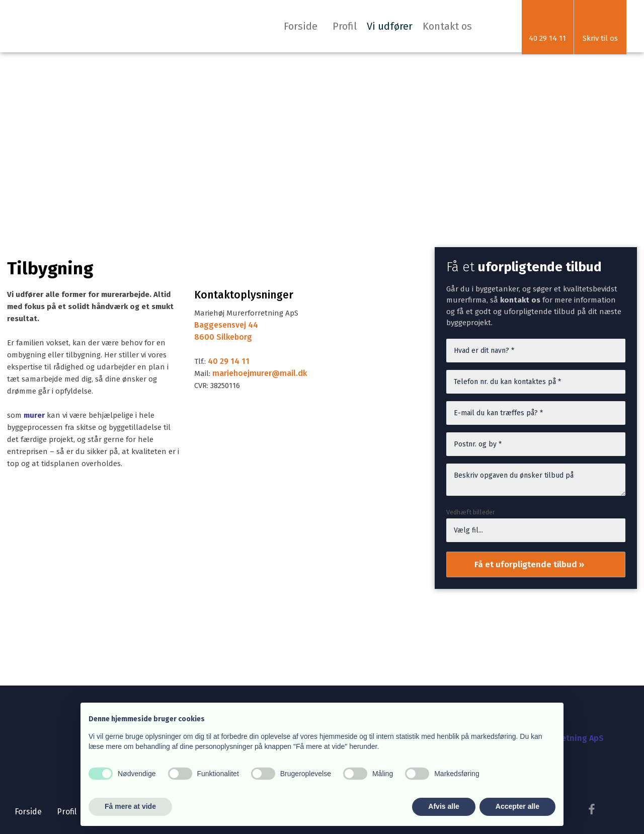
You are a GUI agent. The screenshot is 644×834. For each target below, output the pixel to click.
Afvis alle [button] (444, 806)
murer (34, 415)
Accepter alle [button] (517, 806)
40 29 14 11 (229, 361)
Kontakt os (447, 26)
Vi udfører (390, 26)
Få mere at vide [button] (130, 806)
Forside (301, 26)
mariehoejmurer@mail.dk (260, 373)
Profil (345, 26)
